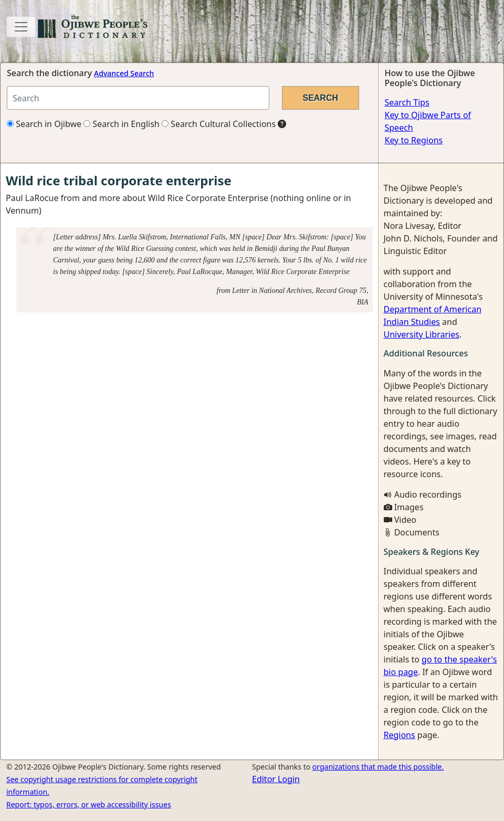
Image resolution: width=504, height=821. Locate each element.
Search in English (122, 124)
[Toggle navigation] (21, 27)
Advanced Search (124, 73)
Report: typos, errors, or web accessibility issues (89, 804)
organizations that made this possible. (378, 767)
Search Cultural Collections (219, 124)
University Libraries (422, 334)
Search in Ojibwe (44, 124)
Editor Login (276, 779)
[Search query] (138, 98)
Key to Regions (414, 140)
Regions (400, 735)
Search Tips (407, 102)
